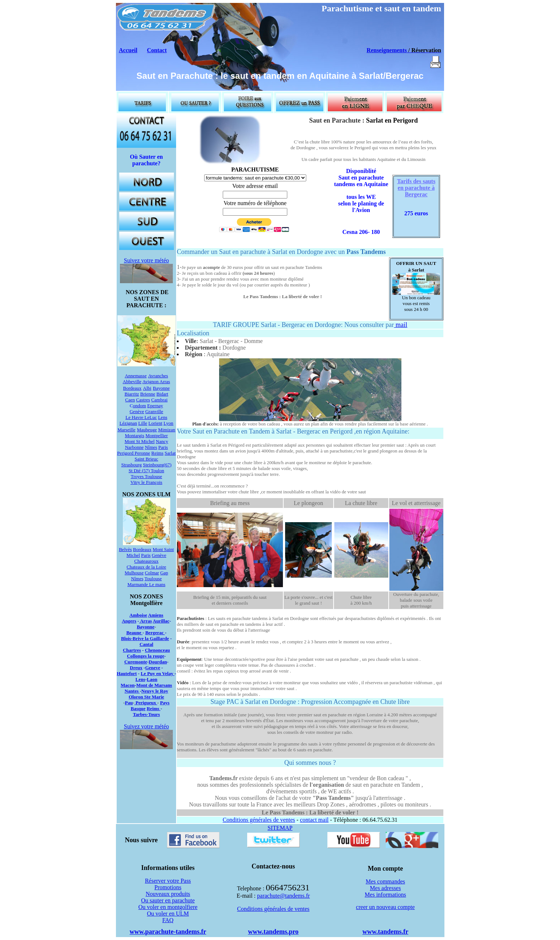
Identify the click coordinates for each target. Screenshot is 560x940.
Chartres (132, 650)
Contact (157, 50)
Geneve (153, 668)
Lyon (169, 423)
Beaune (134, 633)
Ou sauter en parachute (168, 900)
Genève (159, 555)
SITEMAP (280, 828)
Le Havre (135, 417)
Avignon (151, 382)
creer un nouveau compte (385, 907)
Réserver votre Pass (168, 881)
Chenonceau (157, 650)
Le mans (157, 584)
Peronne (142, 453)
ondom (139, 406)
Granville (154, 411)
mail (401, 325)
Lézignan (128, 423)
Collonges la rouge (145, 656)
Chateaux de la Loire (146, 567)
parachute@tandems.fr (283, 896)
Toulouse (153, 476)
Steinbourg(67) (157, 465)
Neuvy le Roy (155, 691)
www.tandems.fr (385, 932)
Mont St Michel (140, 441)
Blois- (127, 638)
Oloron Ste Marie (146, 697)
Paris (163, 447)
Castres (143, 400)
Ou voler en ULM (168, 914)
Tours (154, 714)
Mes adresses (386, 888)
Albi (147, 388)
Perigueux (147, 703)
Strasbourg (132, 465)
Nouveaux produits (168, 894)
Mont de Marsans (154, 685)
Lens (162, 417)
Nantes (132, 691)
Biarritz (132, 394)
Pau (129, 703)
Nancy (162, 441)
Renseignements (387, 50)
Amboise (138, 615)
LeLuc (151, 417)
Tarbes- (140, 714)
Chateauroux (146, 561)
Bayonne (161, 388)
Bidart (162, 394)
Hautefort (127, 673)
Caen (130, 400)
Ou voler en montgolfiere (168, 907)
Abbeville (132, 382)
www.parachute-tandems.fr (168, 932)
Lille (143, 423)
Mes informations (385, 895)
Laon (152, 679)
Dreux (136, 668)
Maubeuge (147, 430)
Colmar (152, 573)
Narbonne (134, 447)
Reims (157, 453)
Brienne (148, 394)
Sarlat (170, 453)
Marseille (126, 430)
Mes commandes (385, 881)
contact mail (314, 820)
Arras (165, 382)
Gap (164, 573)
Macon (128, 685)
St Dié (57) (139, 471)
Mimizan (167, 430)
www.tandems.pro (273, 932)
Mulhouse (134, 573)
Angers (129, 621)
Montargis (135, 436)
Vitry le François (146, 482)
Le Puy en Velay (157, 673)
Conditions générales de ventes (259, 820)
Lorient (155, 423)
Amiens (156, 615)
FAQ (168, 920)
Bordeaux (133, 388)
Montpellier (157, 436)
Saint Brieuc (146, 459)
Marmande (139, 584)
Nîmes (151, 447)
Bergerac (155, 633)
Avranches (158, 376)
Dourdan (158, 662)
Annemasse (136, 376)
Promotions (168, 887)
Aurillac (161, 621)
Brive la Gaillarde (151, 638)
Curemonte (136, 662)
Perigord (126, 453)
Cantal (147, 644)
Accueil (128, 50)
